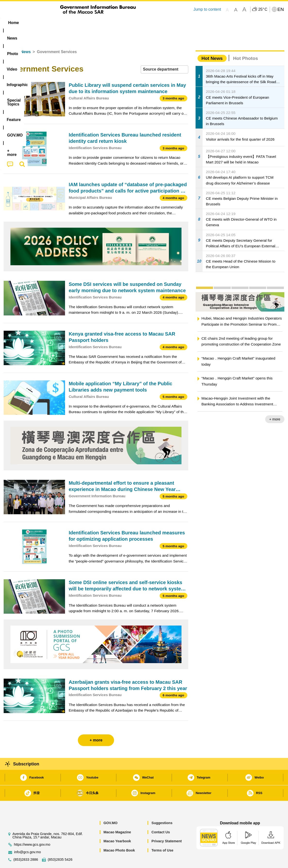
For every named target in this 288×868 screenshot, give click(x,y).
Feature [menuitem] (165, 23)
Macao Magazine (117, 817)
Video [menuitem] (76, 23)
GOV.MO (110, 808)
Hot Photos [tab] (246, 44)
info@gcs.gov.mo (27, 837)
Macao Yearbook (117, 826)
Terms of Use (162, 836)
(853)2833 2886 (26, 845)
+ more (275, 404)
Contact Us (161, 817)
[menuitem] (34, 23)
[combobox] (165, 55)
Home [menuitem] (14, 23)
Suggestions (162, 808)
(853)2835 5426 (60, 845)
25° (263, 9)
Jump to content (207, 9)
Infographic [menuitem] (101, 23)
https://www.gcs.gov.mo (32, 830)
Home (9, 37)
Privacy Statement (167, 826)
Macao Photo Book (119, 836)
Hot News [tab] (212, 44)
